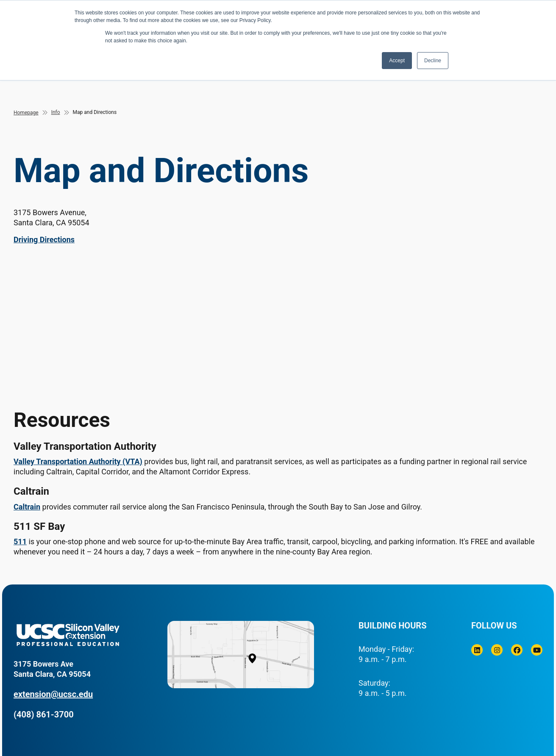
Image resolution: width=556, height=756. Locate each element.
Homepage (26, 113)
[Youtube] (537, 650)
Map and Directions (95, 112)
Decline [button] (433, 61)
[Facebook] (517, 650)
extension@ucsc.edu (53, 694)
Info (56, 112)
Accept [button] (397, 61)
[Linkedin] (477, 650)
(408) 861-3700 (44, 714)
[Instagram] (497, 650)
